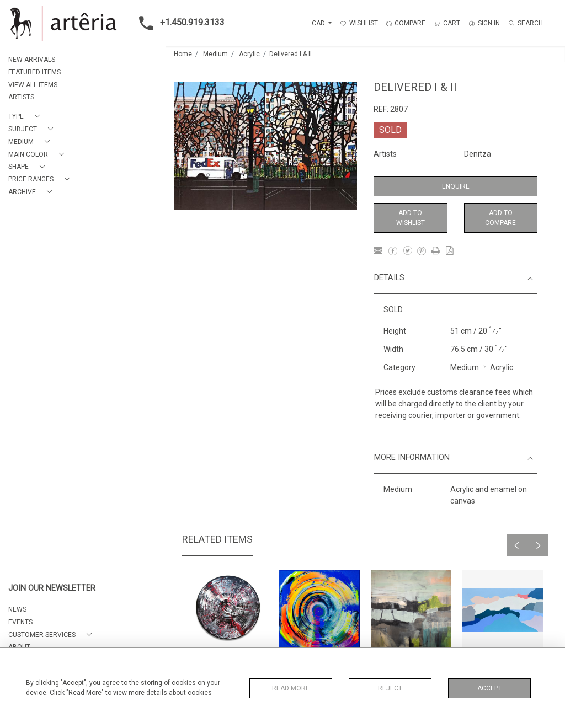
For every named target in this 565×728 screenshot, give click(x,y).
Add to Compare (500, 218)
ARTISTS (21, 97)
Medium (215, 54)
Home (183, 54)
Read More (291, 688)
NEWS (17, 609)
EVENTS (20, 622)
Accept (490, 688)
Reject (390, 688)
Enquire (456, 186)
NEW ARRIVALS (32, 60)
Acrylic (249, 54)
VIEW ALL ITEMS (33, 85)
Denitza (478, 154)
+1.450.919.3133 (178, 23)
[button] (26, 117)
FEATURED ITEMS (34, 72)
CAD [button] (319, 23)
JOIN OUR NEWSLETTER (52, 588)
